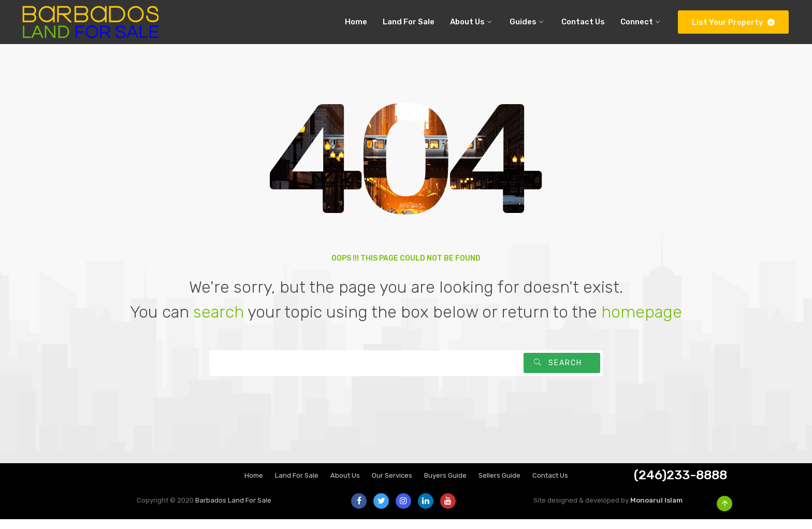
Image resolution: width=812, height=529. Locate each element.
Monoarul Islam (656, 510)
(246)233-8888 (680, 485)
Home (254, 485)
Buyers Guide (445, 485)
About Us (345, 485)
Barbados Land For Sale (233, 510)
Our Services (392, 485)
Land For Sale (297, 485)
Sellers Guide (499, 485)
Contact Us (550, 485)
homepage (642, 322)
